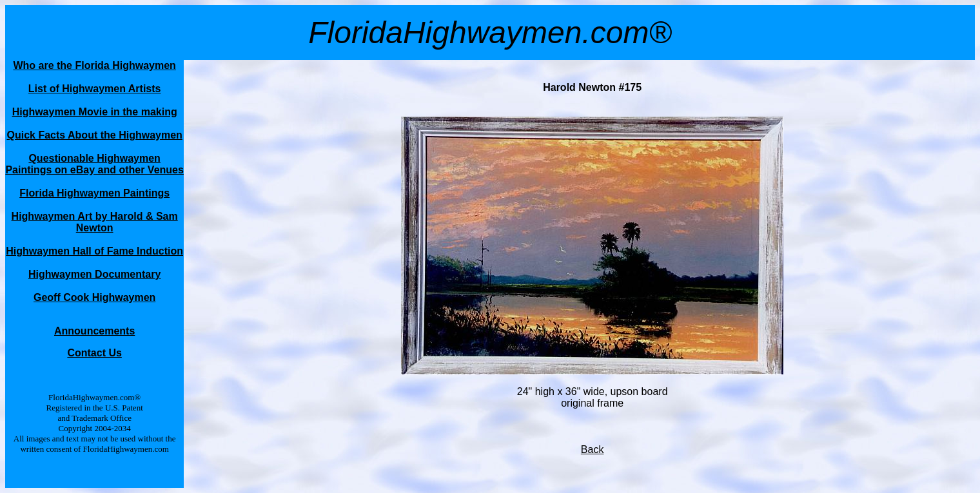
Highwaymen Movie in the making (95, 112)
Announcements (94, 331)
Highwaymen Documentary (94, 274)
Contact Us (94, 353)
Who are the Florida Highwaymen (94, 65)
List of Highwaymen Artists (95, 89)
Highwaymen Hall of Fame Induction (94, 251)
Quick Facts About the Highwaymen (94, 135)
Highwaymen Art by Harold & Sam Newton (95, 222)
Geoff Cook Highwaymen (94, 297)
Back (593, 450)
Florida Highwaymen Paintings (94, 193)
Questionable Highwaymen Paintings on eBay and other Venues (94, 164)
